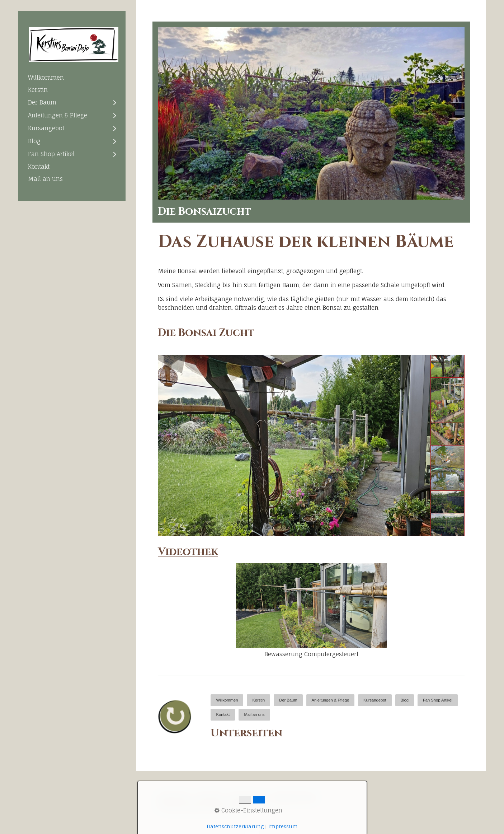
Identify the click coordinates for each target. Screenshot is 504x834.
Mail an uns (45, 179)
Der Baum (42, 102)
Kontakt (39, 167)
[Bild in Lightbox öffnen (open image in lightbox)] (311, 113)
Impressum (248, 797)
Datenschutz (295, 797)
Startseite (174, 797)
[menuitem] (72, 78)
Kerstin (38, 90)
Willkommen (46, 78)
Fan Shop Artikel (51, 154)
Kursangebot (46, 128)
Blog (34, 141)
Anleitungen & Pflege (58, 115)
